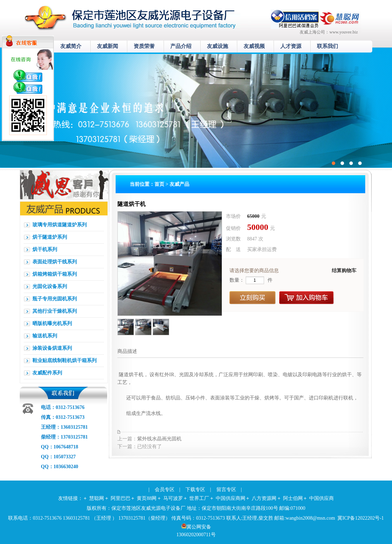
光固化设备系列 (50, 286)
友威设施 (218, 46)
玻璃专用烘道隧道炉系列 (60, 225)
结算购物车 (344, 271)
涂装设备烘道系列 (52, 348)
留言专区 (226, 490)
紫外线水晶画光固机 (159, 439)
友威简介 (71, 46)
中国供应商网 (231, 498)
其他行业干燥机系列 (55, 311)
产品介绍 (181, 46)
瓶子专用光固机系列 (55, 299)
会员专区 (165, 490)
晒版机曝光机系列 (52, 323)
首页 (159, 184)
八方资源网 (264, 498)
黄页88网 (147, 498)
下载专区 (195, 490)
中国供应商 (321, 498)
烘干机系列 (45, 249)
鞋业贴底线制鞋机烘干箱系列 (65, 360)
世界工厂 (199, 498)
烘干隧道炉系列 (50, 237)
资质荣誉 (144, 46)
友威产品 (179, 184)
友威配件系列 (47, 373)
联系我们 (327, 46)
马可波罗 (173, 498)
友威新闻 (108, 46)
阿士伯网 (293, 498)
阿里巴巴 (121, 498)
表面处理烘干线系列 (55, 262)
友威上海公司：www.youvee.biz (329, 32)
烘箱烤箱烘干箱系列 (55, 274)
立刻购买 (253, 298)
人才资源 (291, 46)
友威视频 (254, 46)
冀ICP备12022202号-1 (360, 518)
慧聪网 (97, 498)
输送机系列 (45, 336)
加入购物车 (307, 298)
